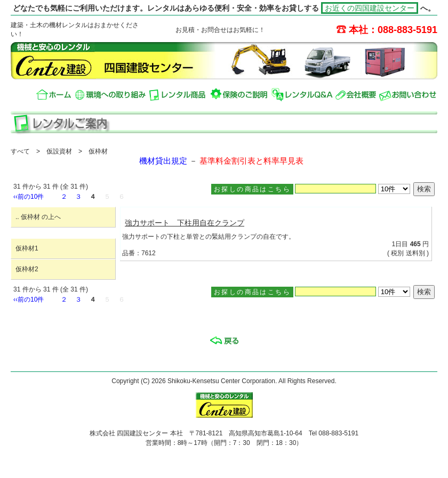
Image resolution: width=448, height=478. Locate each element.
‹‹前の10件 (29, 197)
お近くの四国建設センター (370, 8)
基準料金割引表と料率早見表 (251, 161)
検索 (424, 189)
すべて (20, 151)
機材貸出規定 (163, 161)
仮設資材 (59, 151)
